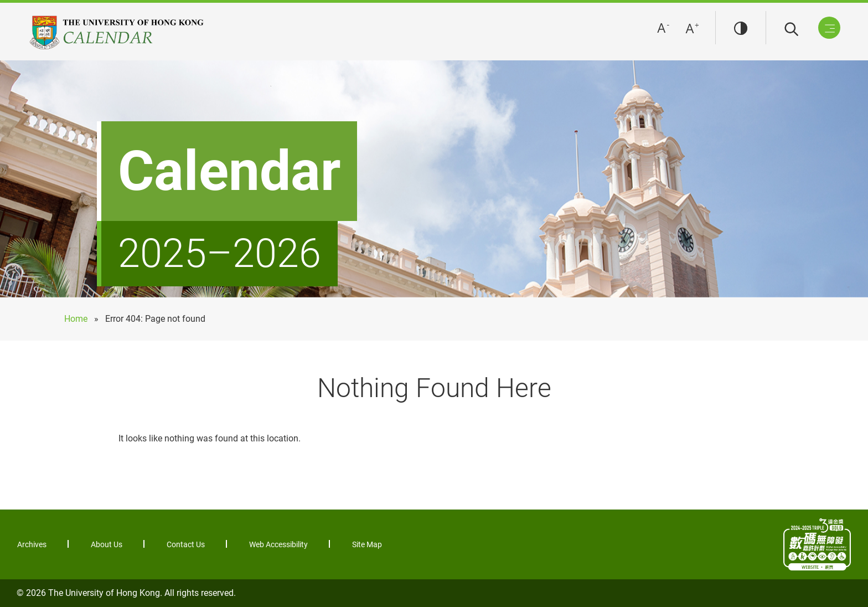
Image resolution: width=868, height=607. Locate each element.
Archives (32, 544)
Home (76, 319)
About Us (107, 544)
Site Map (367, 544)
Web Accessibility (278, 544)
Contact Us (186, 544)
